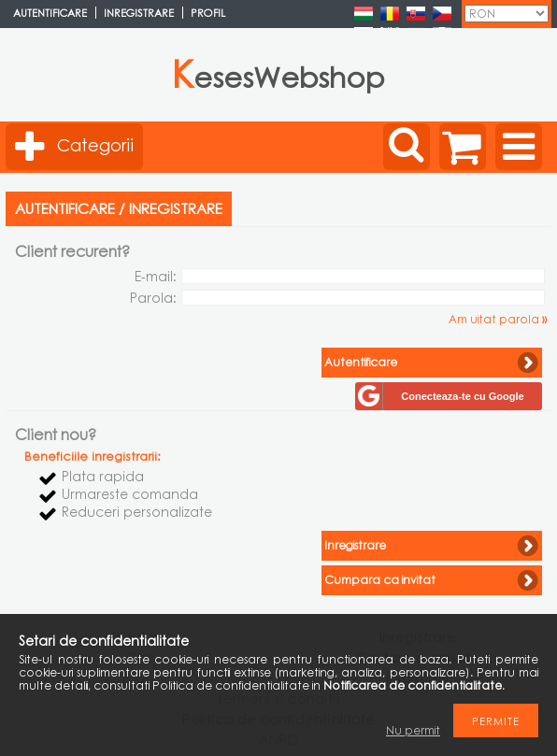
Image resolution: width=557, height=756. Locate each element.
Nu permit (413, 730)
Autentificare (50, 13)
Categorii (95, 145)
